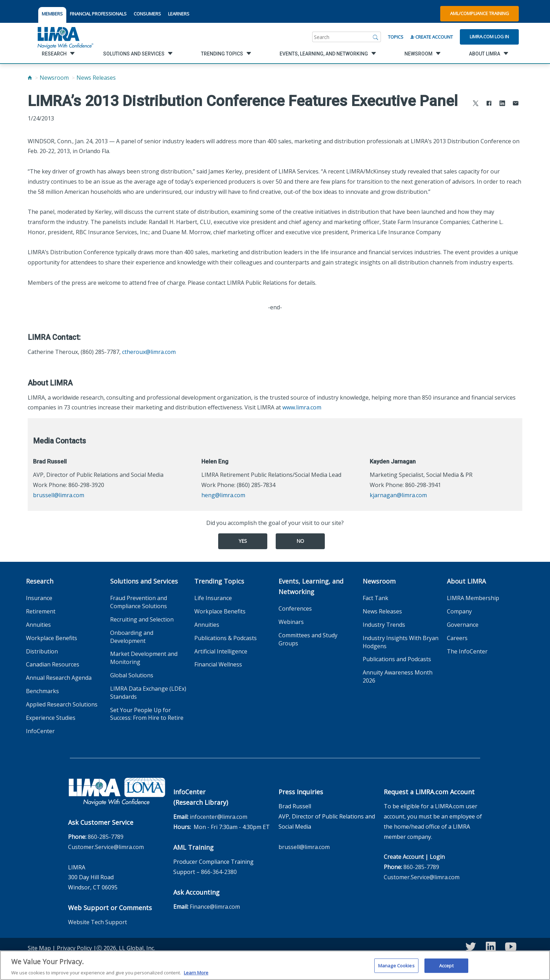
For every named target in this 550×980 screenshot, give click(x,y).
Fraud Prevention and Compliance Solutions (139, 602)
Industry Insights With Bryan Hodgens (401, 642)
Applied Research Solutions (62, 704)
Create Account (432, 37)
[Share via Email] (516, 104)
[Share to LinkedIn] (502, 104)
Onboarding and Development (132, 637)
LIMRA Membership (473, 598)
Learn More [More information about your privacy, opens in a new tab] (196, 976)
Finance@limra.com (215, 907)
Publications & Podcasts (226, 638)
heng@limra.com (223, 495)
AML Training (193, 847)
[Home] (30, 78)
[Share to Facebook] (489, 104)
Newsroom (54, 78)
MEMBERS (52, 14)
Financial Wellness (218, 664)
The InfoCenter (467, 651)
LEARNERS (179, 14)
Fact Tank (375, 598)
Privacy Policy (74, 948)
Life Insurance (213, 598)
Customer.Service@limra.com (106, 847)
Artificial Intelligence (221, 651)
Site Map (39, 948)
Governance (463, 625)
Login (437, 857)
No (300, 541)
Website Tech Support (98, 922)
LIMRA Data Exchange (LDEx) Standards (148, 693)
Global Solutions (132, 675)
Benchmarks (42, 691)
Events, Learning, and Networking (311, 586)
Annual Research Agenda (59, 678)
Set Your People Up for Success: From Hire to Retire (147, 714)
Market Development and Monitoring (144, 658)
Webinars (291, 622)
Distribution (42, 651)
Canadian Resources (53, 664)
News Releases (96, 78)
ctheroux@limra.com (149, 352)
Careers (457, 638)
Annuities (38, 625)
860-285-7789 (106, 837)
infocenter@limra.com (219, 817)
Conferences (295, 609)
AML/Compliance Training (479, 13)
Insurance (39, 598)
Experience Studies (51, 718)
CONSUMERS (147, 14)
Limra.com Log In (489, 37)
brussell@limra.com (59, 495)
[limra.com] (65, 37)
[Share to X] (476, 104)
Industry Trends (384, 625)
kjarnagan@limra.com (398, 495)
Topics (396, 37)
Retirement (41, 611)
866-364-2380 (219, 872)
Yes (243, 541)
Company (459, 611)
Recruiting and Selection (142, 619)
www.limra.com (302, 407)
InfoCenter (40, 731)
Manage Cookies (396, 968)
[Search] (376, 37)
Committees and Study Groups (308, 639)
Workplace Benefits (52, 638)
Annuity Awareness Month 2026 (398, 676)
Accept (446, 968)
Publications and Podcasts (397, 659)
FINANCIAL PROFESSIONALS (98, 14)
